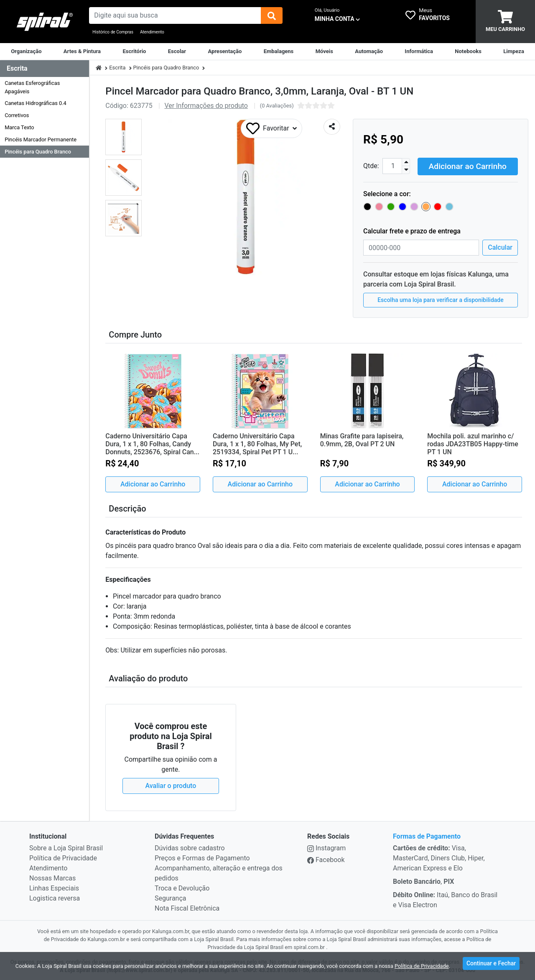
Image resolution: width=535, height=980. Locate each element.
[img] (272, 15)
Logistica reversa (55, 897)
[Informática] (419, 51)
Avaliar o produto (171, 785)
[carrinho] (505, 22)
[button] (124, 137)
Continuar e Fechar (491, 965)
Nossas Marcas (52, 877)
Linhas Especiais (54, 887)
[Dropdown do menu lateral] (45, 69)
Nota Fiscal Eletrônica (187, 907)
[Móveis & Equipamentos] (324, 51)
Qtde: (371, 165)
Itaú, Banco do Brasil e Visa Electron (445, 899)
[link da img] (45, 22)
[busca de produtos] (175, 15)
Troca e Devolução (182, 887)
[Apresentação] (225, 51)
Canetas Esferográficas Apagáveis (32, 87)
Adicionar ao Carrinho (468, 165)
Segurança (171, 897)
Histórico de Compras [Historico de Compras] (113, 32)
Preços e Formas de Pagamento (202, 857)
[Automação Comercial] (369, 51)
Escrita (117, 68)
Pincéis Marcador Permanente (41, 139)
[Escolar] (177, 51)
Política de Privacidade (63, 857)
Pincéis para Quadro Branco (38, 152)
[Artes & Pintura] (82, 51)
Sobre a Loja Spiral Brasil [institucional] (66, 847)
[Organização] (26, 51)
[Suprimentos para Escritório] (134, 51)
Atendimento (152, 32)
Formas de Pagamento (427, 835)
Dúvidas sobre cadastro (190, 847)
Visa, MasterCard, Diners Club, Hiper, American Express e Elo (439, 857)
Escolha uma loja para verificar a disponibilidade (441, 299)
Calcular (500, 247)
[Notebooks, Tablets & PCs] (468, 51)
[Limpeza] (514, 51)
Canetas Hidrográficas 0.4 (36, 103)
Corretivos (17, 115)
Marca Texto (19, 127)
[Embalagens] (279, 51)
